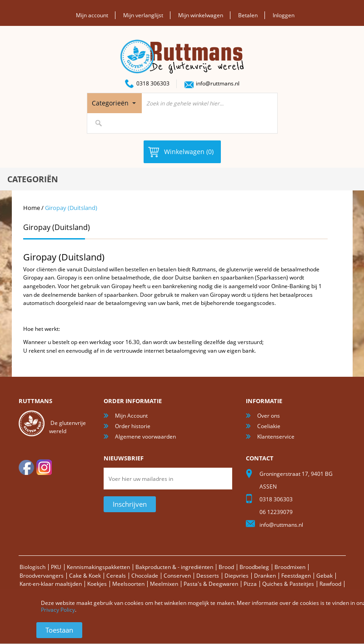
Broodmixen (290, 567)
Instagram (44, 467)
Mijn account (92, 15)
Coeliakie (269, 426)
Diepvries (237, 576)
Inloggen (284, 15)
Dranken (265, 576)
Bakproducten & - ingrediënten (174, 567)
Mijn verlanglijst (143, 15)
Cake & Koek (85, 576)
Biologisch (32, 567)
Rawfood (330, 584)
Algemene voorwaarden (145, 437)
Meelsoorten (128, 584)
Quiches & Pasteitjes (288, 584)
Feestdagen (296, 576)
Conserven (177, 576)
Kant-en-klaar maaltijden (51, 584)
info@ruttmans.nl (218, 83)
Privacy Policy (58, 610)
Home (32, 208)
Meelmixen (164, 584)
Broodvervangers (42, 576)
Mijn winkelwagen (201, 15)
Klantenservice (276, 437)
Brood (226, 567)
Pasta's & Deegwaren (211, 584)
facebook (26, 467)
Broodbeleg (254, 567)
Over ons (269, 416)
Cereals (116, 576)
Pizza (250, 584)
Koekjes (97, 584)
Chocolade (145, 576)
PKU (56, 567)
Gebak (324, 576)
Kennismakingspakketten (98, 567)
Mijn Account (131, 416)
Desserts (208, 576)
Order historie (133, 426)
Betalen (248, 15)
